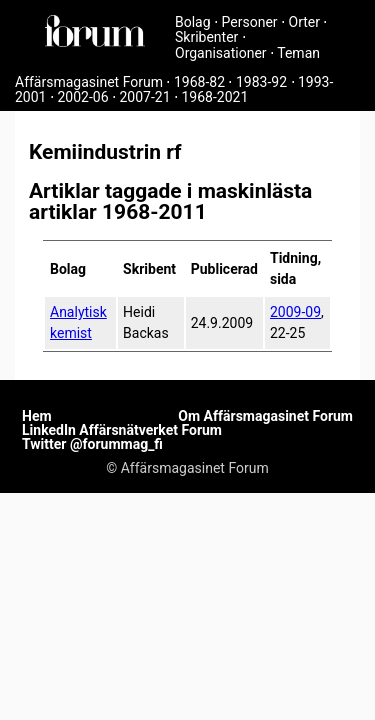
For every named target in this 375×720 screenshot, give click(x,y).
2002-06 (82, 97)
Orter (304, 22)
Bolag (193, 22)
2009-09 (295, 312)
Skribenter (206, 37)
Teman (298, 53)
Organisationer (221, 53)
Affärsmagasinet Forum (89, 82)
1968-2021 (215, 97)
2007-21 (144, 97)
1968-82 (199, 82)
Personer (250, 22)
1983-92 (261, 82)
